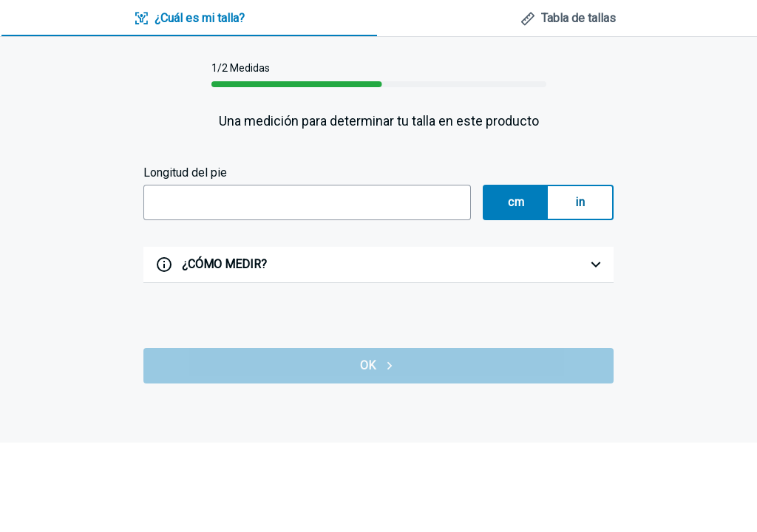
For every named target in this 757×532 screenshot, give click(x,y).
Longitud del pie (185, 173)
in (580, 202)
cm (516, 202)
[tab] (189, 19)
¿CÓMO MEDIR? (224, 264)
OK (378, 366)
